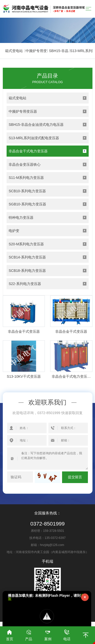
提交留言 (75, 477)
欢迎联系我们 (47, 403)
